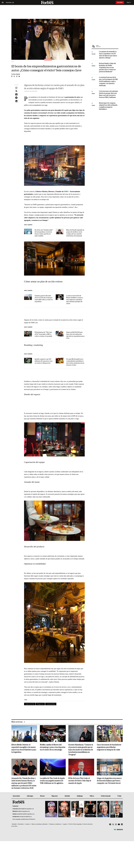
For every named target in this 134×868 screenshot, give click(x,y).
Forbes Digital (16, 74)
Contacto (28, 825)
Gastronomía (30, 704)
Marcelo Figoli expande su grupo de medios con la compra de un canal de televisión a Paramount (75, 233)
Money (42, 796)
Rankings (80, 796)
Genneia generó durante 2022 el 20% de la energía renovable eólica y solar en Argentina (44, 299)
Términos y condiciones (55, 825)
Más (107, 46)
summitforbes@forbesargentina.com (25, 814)
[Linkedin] (122, 825)
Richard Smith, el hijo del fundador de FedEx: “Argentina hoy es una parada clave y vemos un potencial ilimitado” (107, 68)
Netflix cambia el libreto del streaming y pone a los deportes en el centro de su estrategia (53, 747)
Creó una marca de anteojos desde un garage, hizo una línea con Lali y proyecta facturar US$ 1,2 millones (108, 94)
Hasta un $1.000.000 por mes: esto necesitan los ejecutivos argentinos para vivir (75, 335)
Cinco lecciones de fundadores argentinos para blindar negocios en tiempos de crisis (109, 747)
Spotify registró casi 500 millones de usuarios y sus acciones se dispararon (44, 361)
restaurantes (51, 704)
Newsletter (21, 825)
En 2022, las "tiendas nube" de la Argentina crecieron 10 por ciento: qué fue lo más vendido (44, 233)
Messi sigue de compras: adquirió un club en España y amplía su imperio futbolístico (108, 106)
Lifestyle (67, 796)
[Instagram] (116, 825)
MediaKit (14, 825)
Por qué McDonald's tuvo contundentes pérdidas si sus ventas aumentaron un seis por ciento (75, 362)
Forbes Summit (106, 796)
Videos (92, 796)
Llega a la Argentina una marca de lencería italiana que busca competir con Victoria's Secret (109, 781)
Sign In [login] (130, 2)
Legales (65, 825)
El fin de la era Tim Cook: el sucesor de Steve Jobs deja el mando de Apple (80, 781)
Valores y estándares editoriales (39, 825)
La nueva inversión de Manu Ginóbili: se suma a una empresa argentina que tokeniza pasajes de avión (75, 300)
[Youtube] (119, 825)
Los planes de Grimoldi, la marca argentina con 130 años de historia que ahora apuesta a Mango (108, 55)
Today (119, 796)
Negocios (40, 704)
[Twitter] (113, 825)
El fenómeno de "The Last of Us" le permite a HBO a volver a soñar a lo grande (43, 334)
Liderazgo (30, 796)
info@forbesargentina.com (23, 812)
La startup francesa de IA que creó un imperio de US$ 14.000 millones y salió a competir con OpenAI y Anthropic (108, 82)
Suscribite (120, 2)
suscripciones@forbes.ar (26, 817)
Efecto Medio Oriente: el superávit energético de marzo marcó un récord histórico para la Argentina (24, 749)
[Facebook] (110, 825)
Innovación (16, 796)
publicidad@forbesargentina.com (26, 809)
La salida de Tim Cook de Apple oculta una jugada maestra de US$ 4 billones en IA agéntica (52, 781)
